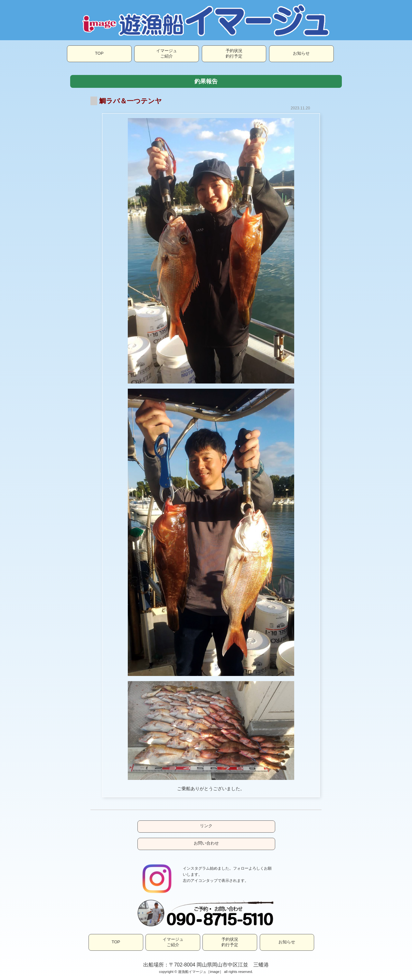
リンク (206, 826)
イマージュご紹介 (167, 53)
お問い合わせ (206, 843)
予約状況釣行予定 (234, 53)
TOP (99, 53)
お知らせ (301, 53)
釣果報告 (206, 81)
